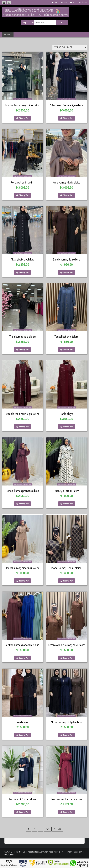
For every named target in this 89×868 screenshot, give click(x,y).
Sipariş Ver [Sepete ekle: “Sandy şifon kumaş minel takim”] (24, 118)
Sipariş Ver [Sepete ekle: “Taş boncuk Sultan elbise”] (24, 812)
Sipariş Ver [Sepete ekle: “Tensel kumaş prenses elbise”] (24, 504)
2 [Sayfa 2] (34, 829)
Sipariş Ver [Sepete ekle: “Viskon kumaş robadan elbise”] (24, 658)
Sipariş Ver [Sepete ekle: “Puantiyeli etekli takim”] (68, 504)
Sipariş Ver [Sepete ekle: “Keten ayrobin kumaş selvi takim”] (68, 658)
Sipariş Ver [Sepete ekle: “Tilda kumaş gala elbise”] (24, 349)
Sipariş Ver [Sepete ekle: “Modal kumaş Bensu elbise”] (68, 581)
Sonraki (57, 829)
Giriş (55, 2)
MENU (8, 35)
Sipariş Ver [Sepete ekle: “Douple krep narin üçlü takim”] (24, 427)
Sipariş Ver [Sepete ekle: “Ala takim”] (24, 735)
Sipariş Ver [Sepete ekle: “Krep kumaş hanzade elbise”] (68, 812)
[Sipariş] (70, 47)
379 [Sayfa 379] (48, 829)
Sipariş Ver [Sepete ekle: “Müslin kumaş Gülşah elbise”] (68, 735)
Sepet (73, 2)
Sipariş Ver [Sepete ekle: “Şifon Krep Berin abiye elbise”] (68, 118)
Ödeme (83, 2)
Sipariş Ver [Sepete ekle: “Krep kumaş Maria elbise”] (68, 195)
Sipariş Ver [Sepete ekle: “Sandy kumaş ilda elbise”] (68, 272)
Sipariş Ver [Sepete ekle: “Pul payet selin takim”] (24, 195)
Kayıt (64, 2)
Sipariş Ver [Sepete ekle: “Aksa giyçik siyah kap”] (24, 272)
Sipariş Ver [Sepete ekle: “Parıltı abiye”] (68, 427)
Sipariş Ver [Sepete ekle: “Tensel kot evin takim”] (68, 349)
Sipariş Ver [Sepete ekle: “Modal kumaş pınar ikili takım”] (24, 581)
